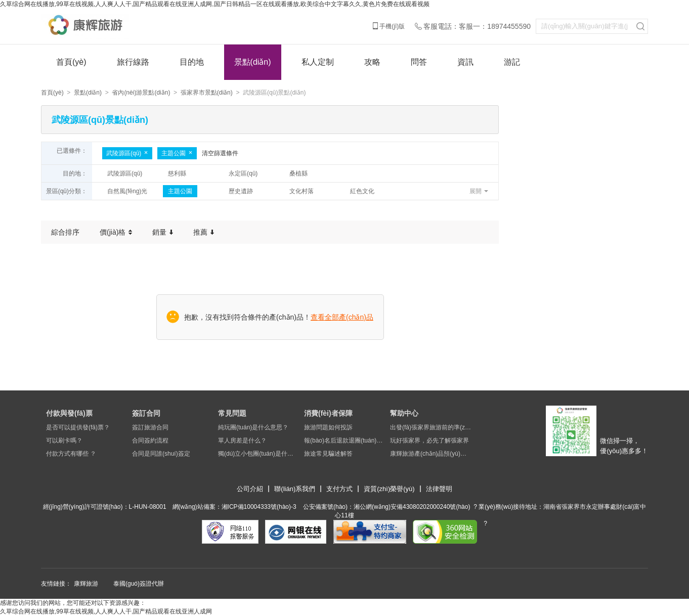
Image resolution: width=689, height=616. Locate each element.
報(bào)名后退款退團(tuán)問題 (345, 441)
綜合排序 (65, 232)
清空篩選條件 (220, 153)
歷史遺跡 (241, 191)
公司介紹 (250, 489)
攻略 (372, 62)
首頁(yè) (71, 62)
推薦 (204, 232)
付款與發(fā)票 (69, 413)
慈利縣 (177, 173)
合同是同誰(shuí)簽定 (161, 454)
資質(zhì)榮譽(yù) (389, 489)
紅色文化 (362, 191)
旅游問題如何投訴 (328, 427)
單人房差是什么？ (242, 441)
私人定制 (318, 62)
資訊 (465, 62)
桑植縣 (298, 173)
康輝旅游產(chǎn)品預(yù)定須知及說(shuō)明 (430, 454)
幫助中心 (404, 413)
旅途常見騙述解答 (328, 454)
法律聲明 (439, 489)
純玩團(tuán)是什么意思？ (253, 427)
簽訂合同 (146, 413)
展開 (476, 191)
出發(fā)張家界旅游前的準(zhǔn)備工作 (430, 427)
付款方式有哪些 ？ (71, 454)
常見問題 (232, 413)
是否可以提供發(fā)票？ (78, 427)
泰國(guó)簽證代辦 (139, 584)
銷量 (163, 232)
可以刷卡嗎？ (64, 441)
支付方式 (339, 489)
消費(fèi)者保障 (328, 413)
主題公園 (177, 153)
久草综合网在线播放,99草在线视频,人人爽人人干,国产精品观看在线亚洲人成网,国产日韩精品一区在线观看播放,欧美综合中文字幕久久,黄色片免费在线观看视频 (215, 4)
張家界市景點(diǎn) (207, 93)
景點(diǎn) (253, 62)
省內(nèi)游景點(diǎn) (141, 93)
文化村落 (302, 191)
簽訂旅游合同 (150, 427)
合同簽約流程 (150, 441)
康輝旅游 (86, 584)
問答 (419, 62)
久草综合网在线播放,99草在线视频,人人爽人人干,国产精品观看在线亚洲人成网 (106, 611)
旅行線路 (133, 62)
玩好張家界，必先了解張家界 (429, 441)
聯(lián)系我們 (295, 489)
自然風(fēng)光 (127, 191)
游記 (512, 62)
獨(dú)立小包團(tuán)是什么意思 (259, 454)
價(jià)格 (116, 232)
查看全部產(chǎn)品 (342, 317)
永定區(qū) (243, 173)
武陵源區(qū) (127, 153)
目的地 (192, 62)
